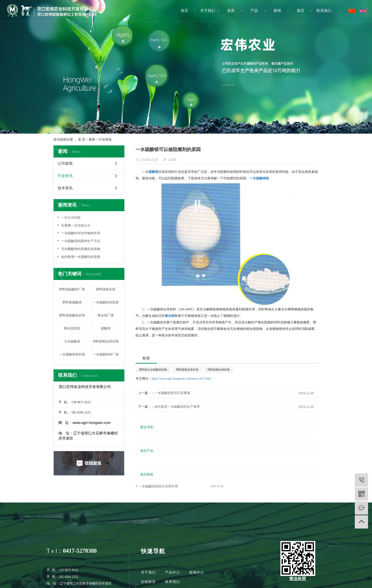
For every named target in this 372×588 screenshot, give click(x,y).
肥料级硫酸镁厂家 (72, 289)
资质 (231, 11)
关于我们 (208, 11)
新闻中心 (197, 572)
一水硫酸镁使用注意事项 (172, 393)
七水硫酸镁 (72, 341)
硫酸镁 (106, 328)
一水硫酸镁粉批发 (106, 302)
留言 (301, 11)
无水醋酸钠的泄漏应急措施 (80, 249)
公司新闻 (65, 163)
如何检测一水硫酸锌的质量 (80, 257)
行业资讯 (105, 140)
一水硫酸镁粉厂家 (106, 354)
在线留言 (149, 582)
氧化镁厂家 (106, 315)
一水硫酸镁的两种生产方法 (80, 241)
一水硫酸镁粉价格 (72, 354)
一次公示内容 (70, 218)
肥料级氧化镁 (106, 289)
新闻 (277, 11)
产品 (254, 11)
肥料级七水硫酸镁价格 (153, 370)
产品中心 (173, 572)
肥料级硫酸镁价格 (72, 315)
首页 (184, 11)
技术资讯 (65, 188)
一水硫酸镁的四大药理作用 (158, 486)
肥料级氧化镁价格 (187, 370)
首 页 (82, 140)
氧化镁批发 (72, 328)
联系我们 (324, 11)
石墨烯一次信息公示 (75, 225)
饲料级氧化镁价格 (106, 341)
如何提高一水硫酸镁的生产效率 (177, 407)
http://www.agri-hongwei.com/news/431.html (181, 379)
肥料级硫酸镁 (72, 302)
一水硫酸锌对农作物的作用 (80, 233)
